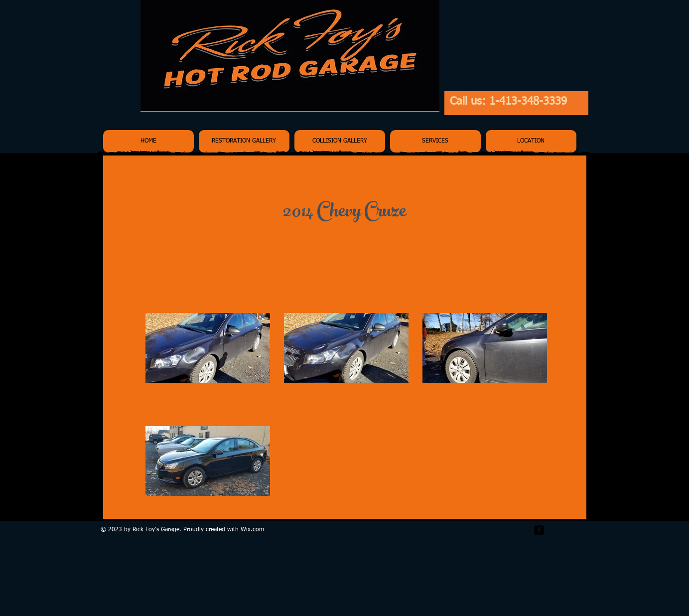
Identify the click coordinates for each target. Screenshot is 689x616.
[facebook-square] (539, 530)
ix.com (255, 530)
